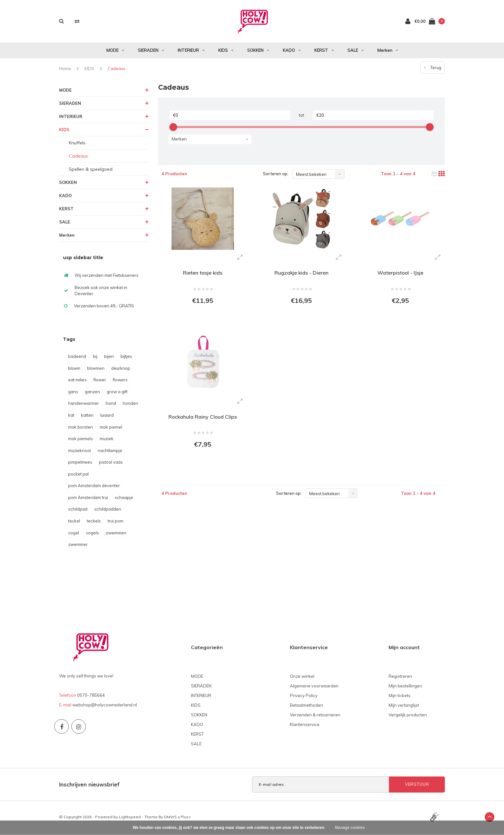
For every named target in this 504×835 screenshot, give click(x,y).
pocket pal (78, 476)
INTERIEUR (191, 52)
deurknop (121, 370)
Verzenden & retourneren (315, 716)
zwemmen (116, 534)
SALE (355, 52)
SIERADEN (151, 52)
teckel (74, 522)
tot (301, 117)
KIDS (226, 52)
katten (87, 417)
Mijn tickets (400, 697)
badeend (77, 358)
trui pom (116, 522)
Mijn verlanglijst (404, 707)
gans (73, 393)
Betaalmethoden (306, 707)
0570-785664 (91, 697)
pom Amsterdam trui (88, 499)
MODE (115, 52)
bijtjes (126, 358)
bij (95, 358)
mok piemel (111, 429)
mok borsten (81, 429)
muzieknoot (80, 452)
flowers (120, 381)
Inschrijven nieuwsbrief (89, 786)
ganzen (92, 393)
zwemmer (78, 546)
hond (111, 405)
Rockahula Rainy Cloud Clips (203, 419)
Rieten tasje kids (203, 274)
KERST (324, 52)
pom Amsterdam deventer (94, 487)
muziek (107, 440)
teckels (94, 522)
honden (130, 405)
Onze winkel (302, 678)
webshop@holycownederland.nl (105, 706)
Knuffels (77, 144)
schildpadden (108, 511)
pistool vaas (111, 464)
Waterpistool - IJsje (400, 274)
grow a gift (117, 393)
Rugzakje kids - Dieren (301, 274)
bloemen (96, 370)
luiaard (107, 417)
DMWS (170, 818)
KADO (292, 52)
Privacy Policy (304, 697)
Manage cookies (350, 828)
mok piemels (81, 440)
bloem (74, 370)
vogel (74, 534)
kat (71, 417)
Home (65, 70)
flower (100, 381)
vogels (92, 534)
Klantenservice (305, 726)
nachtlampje (110, 452)
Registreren (400, 678)
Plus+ (186, 818)
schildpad (78, 511)
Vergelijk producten (408, 716)
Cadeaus (117, 70)
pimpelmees (80, 464)
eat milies (77, 381)
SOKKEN (258, 52)
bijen (109, 358)
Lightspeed (130, 818)
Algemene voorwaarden (314, 687)
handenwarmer (84, 405)
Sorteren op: (276, 175)
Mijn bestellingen (405, 687)
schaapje (124, 499)
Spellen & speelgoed (91, 171)
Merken (388, 52)
